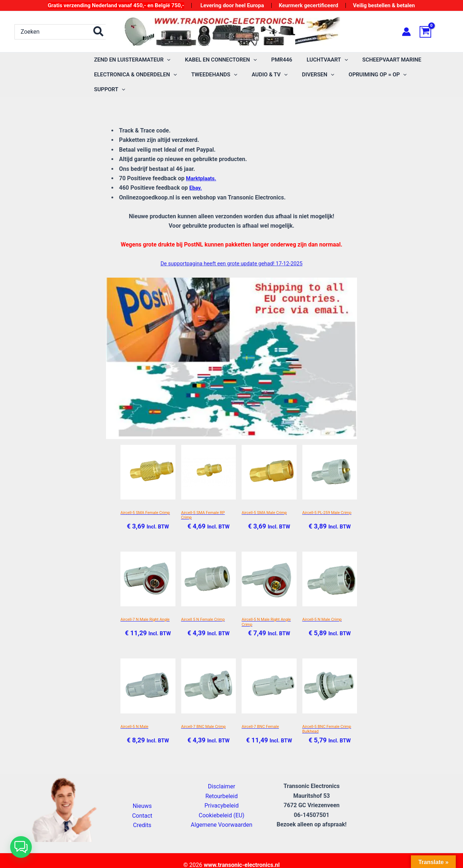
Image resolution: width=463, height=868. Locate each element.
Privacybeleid (221, 795)
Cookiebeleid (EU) (221, 804)
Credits (142, 815)
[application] (165, 60)
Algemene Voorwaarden (221, 814)
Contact (142, 805)
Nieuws (142, 795)
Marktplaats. (202, 163)
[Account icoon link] (406, 32)
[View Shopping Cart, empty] (434, 32)
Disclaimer (222, 776)
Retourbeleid (222, 785)
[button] (21, 847)
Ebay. (196, 173)
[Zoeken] (99, 32)
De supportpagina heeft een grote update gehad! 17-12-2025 (231, 248)
